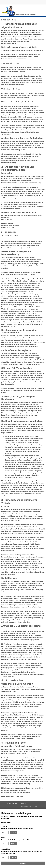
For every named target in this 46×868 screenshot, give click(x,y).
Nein (13, 832)
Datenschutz (33, 806)
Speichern (23, 863)
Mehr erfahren (6, 822)
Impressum (25, 806)
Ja (3, 832)
